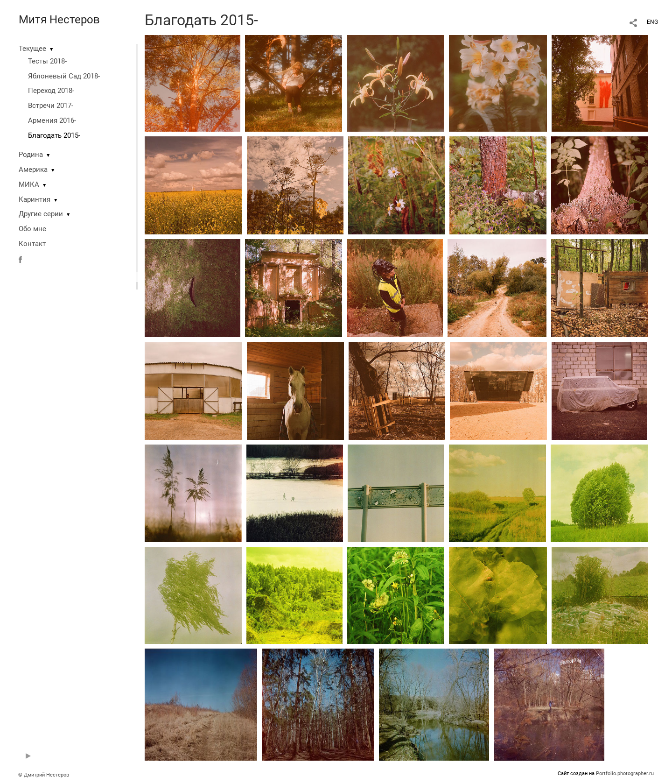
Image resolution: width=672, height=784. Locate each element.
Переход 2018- (51, 91)
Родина (31, 155)
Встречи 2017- (51, 106)
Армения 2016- (52, 120)
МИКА (29, 184)
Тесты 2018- (47, 61)
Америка (33, 170)
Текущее (32, 49)
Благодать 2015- (54, 135)
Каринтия (35, 199)
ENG (652, 22)
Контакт (32, 244)
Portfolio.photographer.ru (625, 773)
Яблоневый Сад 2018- (64, 76)
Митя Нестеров (59, 20)
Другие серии (41, 214)
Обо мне (32, 229)
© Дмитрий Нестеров (44, 775)
